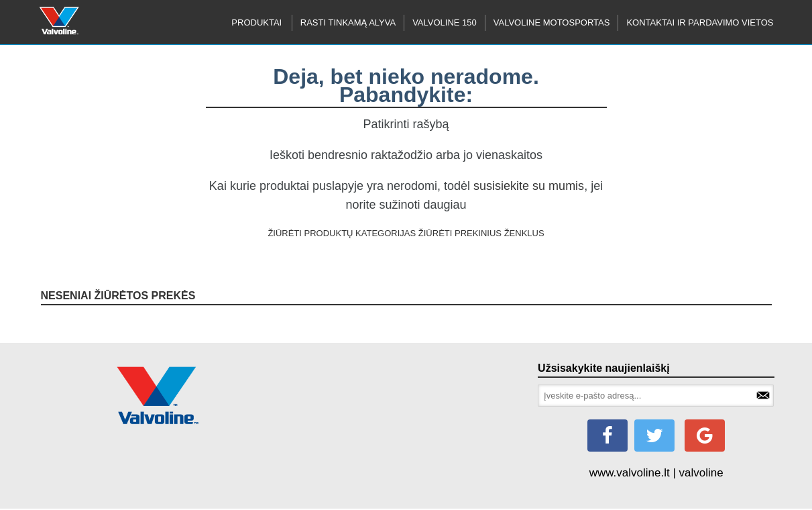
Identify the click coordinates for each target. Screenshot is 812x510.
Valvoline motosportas (552, 22)
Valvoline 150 (445, 22)
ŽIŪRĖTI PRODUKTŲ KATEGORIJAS (342, 233)
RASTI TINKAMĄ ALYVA (348, 22)
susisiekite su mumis (529, 186)
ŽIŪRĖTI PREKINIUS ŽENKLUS (481, 233)
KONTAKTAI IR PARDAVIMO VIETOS (700, 22)
